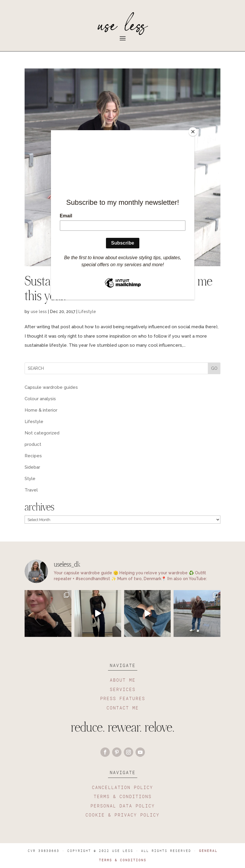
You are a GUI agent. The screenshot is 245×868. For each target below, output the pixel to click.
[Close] (193, 132)
